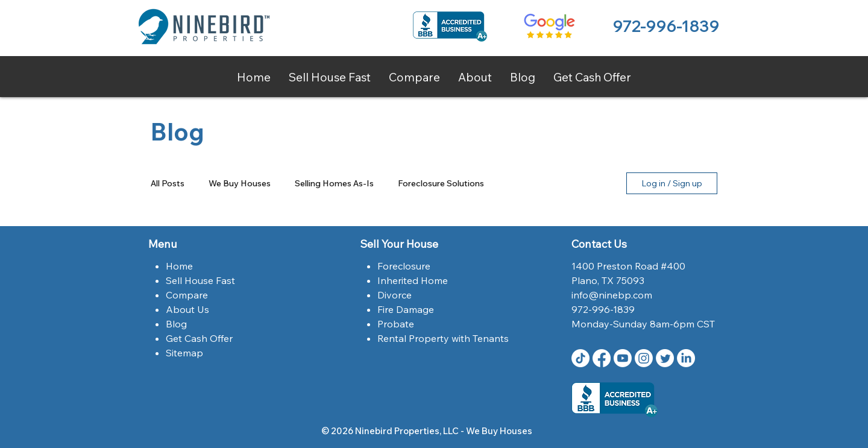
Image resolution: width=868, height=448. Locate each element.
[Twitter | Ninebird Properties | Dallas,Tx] (665, 358)
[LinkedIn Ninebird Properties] (686, 358)
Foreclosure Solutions (441, 184)
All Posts (168, 184)
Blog (176, 324)
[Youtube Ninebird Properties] (623, 358)
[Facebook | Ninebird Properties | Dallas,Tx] (602, 358)
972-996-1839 (666, 26)
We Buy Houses (240, 184)
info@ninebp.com (612, 295)
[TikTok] (580, 358)
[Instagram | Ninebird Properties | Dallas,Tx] (644, 358)
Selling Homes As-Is (334, 184)
